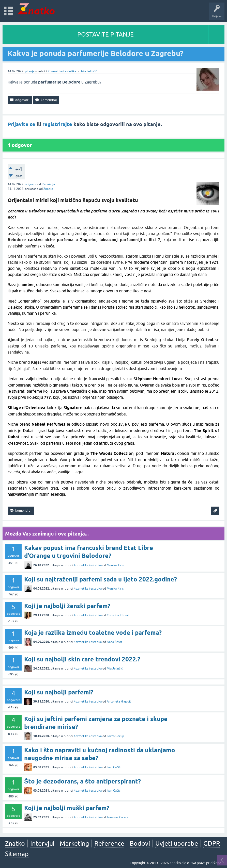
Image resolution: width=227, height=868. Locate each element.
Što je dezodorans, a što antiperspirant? (82, 781)
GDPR (212, 843)
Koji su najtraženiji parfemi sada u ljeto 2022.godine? (101, 579)
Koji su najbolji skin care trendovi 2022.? (82, 659)
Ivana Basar (115, 642)
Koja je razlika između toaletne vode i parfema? (93, 633)
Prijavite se (21, 124)
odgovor (31, 184)
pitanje (30, 71)
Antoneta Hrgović (119, 702)
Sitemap (17, 854)
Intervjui (42, 843)
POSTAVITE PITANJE (105, 34)
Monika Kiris (115, 565)
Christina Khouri (118, 615)
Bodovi (140, 843)
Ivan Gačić (114, 767)
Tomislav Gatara (118, 817)
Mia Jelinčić (89, 71)
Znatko (48, 189)
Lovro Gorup (115, 736)
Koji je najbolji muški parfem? (67, 808)
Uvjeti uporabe (177, 843)
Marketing (74, 843)
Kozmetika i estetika (62, 71)
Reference (109, 843)
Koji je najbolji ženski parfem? (67, 606)
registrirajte (57, 124)
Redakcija (48, 184)
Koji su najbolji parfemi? (59, 692)
